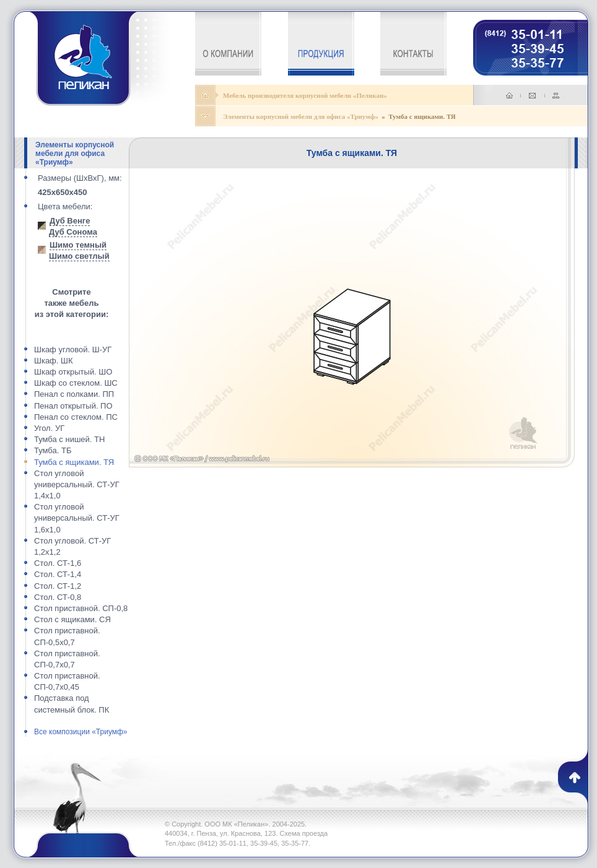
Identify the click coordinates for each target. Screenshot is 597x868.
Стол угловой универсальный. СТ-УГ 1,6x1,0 (77, 518)
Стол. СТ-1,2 (58, 586)
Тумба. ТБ (53, 450)
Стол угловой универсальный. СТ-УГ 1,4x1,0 (77, 484)
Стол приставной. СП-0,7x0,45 (67, 681)
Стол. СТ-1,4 (58, 574)
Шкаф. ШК (54, 361)
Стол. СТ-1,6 (58, 563)
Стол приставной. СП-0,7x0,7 (67, 659)
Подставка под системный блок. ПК (72, 704)
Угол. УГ (49, 428)
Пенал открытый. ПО (73, 406)
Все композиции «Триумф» (81, 732)
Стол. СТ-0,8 (58, 597)
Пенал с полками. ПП (74, 394)
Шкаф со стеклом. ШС (76, 383)
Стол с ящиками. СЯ (72, 619)
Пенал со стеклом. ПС (76, 417)
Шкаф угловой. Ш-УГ (73, 349)
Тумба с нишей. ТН (69, 439)
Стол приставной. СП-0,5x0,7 (67, 636)
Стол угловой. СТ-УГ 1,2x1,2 (72, 546)
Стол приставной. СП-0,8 (81, 608)
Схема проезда (304, 833)
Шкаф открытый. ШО (73, 372)
